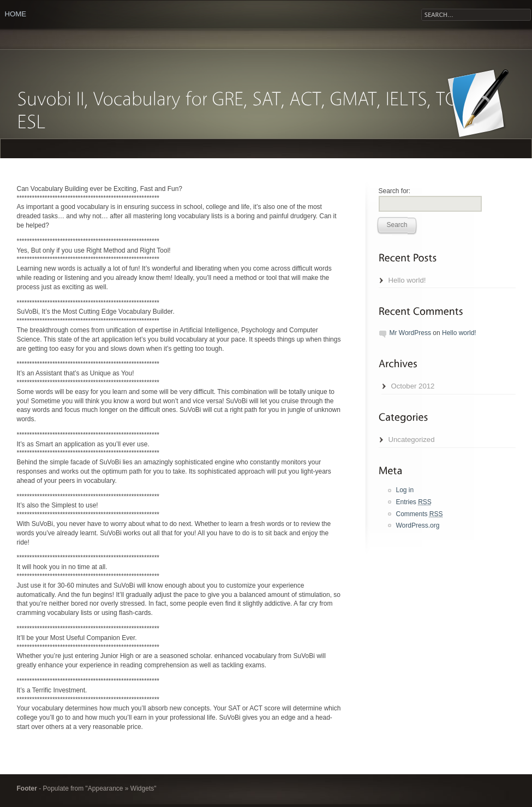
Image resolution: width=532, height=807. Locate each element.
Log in (405, 490)
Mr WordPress (410, 333)
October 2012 (413, 386)
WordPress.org (418, 525)
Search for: (395, 191)
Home (16, 14)
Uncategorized (412, 440)
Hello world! (407, 280)
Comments (420, 514)
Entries (414, 502)
